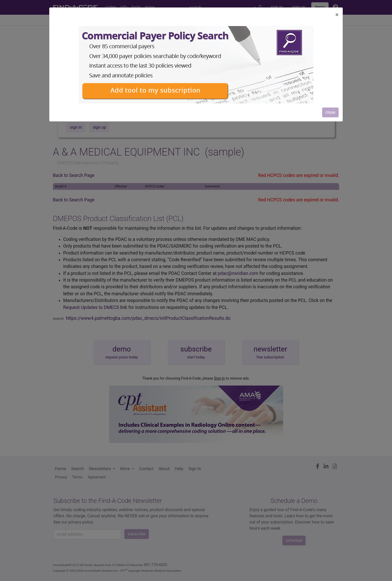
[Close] (337, 15)
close (330, 112)
